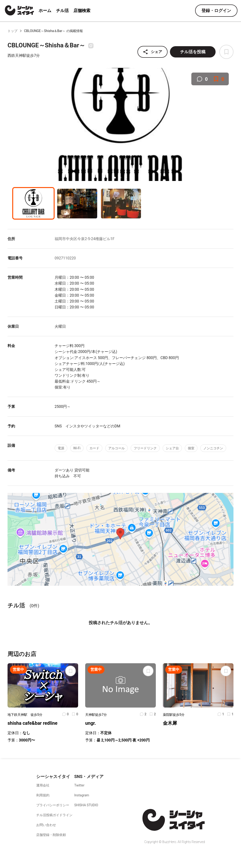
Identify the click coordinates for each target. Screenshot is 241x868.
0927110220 (65, 258)
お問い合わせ (46, 825)
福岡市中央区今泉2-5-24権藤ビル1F (85, 239)
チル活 (62, 10)
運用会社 (43, 785)
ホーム (45, 10)
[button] (115, 178)
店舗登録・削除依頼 (51, 835)
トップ (12, 31)
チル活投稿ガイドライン (54, 815)
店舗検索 (82, 10)
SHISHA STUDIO (86, 805)
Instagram (82, 795)
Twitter (79, 785)
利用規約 (43, 795)
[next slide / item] (230, 125)
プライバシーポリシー (53, 805)
